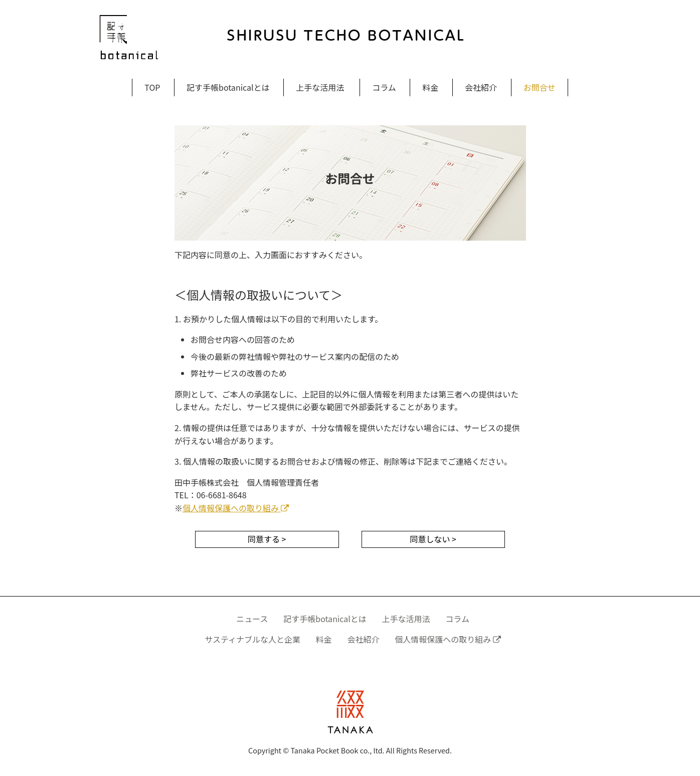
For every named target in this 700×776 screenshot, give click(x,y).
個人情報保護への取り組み (236, 508)
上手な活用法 (320, 87)
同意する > (267, 539)
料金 (430, 87)
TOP (152, 87)
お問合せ (540, 87)
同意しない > (433, 539)
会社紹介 (481, 87)
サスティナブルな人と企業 (252, 639)
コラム (384, 87)
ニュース (252, 619)
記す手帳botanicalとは (228, 87)
